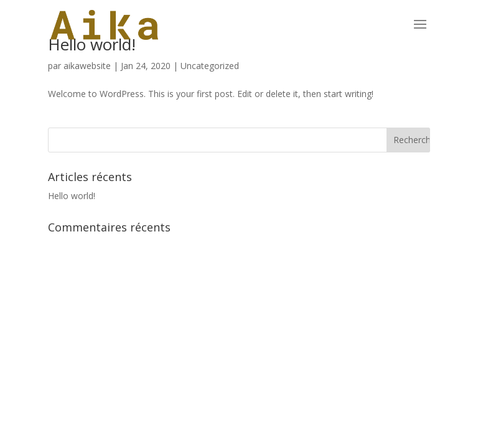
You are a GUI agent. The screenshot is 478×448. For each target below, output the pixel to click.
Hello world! (72, 196)
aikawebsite (87, 66)
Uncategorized (210, 66)
